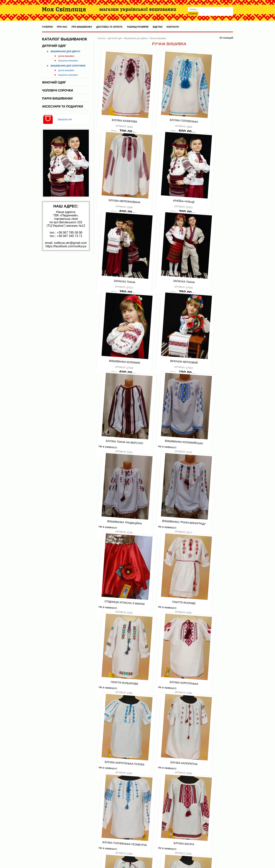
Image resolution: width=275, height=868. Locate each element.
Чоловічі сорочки (57, 90)
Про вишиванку (82, 27)
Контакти (173, 27)
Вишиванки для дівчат (66, 51)
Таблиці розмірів (138, 27)
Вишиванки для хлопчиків (68, 66)
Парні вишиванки (57, 98)
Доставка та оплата (109, 27)
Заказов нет (65, 119)
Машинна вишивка (68, 61)
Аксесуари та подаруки (63, 106)
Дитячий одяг (54, 46)
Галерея (47, 27)
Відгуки (158, 27)
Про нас (62, 27)
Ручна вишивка (66, 56)
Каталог (102, 38)
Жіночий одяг (54, 82)
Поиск (193, 14)
